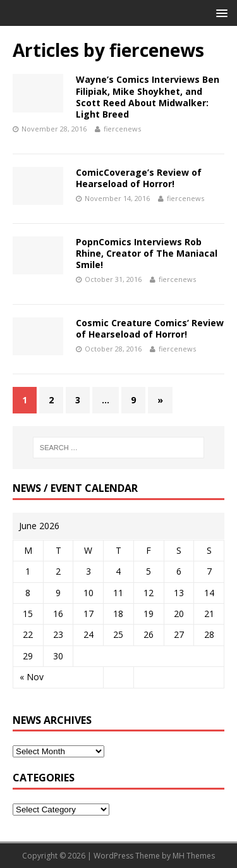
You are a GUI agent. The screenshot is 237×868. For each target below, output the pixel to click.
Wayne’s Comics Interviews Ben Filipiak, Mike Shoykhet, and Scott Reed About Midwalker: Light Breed (148, 97)
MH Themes (194, 856)
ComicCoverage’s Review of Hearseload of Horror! (139, 178)
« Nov (32, 677)
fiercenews (122, 129)
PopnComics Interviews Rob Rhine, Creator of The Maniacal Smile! (147, 253)
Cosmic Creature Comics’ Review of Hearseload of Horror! (150, 328)
